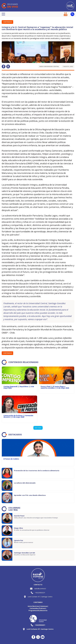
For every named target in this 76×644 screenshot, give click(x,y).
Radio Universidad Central (49, 66)
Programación (34, 610)
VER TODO (38, 428)
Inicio (30, 606)
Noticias (36, 606)
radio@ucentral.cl (40, 589)
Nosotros (44, 610)
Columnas (44, 606)
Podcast (42, 608)
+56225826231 (40, 593)
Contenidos (7, 22)
